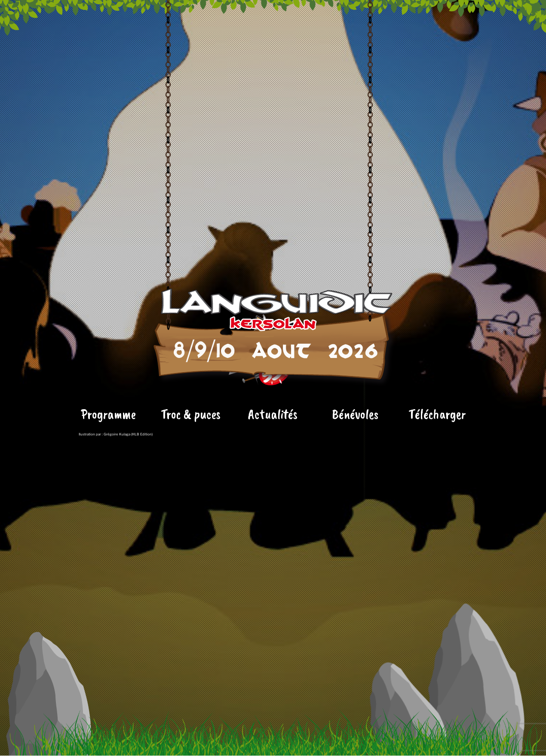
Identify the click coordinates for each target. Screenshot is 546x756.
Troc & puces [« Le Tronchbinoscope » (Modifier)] (191, 467)
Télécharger (437, 467)
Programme (108, 467)
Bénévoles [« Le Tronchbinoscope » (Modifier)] (355, 467)
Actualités (273, 467)
